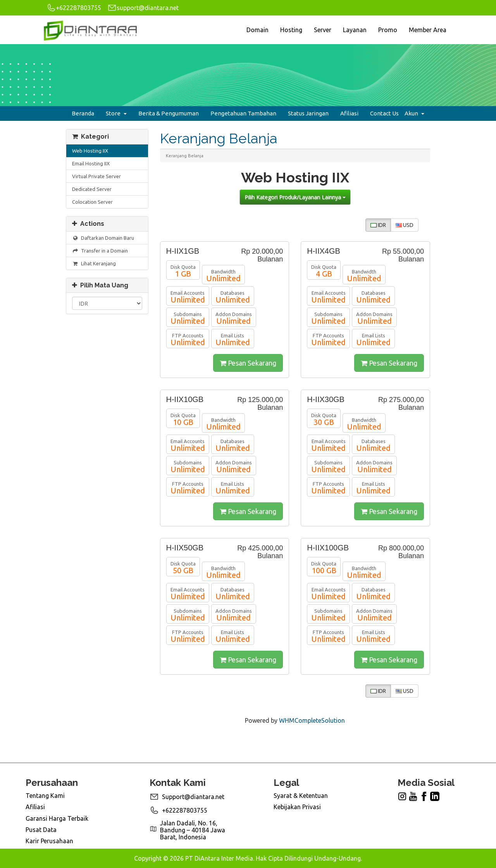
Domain (257, 30)
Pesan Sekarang (248, 363)
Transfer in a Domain (100, 251)
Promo (388, 30)
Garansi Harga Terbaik (57, 818)
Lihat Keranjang (94, 264)
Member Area (428, 30)
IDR (378, 225)
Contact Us (384, 113)
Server (323, 30)
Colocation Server (92, 202)
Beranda (83, 113)
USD (405, 225)
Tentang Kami (45, 796)
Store (116, 113)
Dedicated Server (92, 189)
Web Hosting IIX (90, 151)
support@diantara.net (143, 8)
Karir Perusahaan (49, 841)
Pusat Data (41, 830)
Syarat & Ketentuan (301, 796)
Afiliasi (349, 113)
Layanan (355, 30)
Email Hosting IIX (91, 163)
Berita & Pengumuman (169, 113)
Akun (414, 113)
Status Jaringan (308, 113)
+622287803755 (74, 8)
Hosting (291, 30)
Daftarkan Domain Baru (103, 238)
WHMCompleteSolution (312, 720)
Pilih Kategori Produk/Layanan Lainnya (295, 197)
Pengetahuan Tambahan (243, 113)
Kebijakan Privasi (297, 807)
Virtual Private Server (96, 176)
